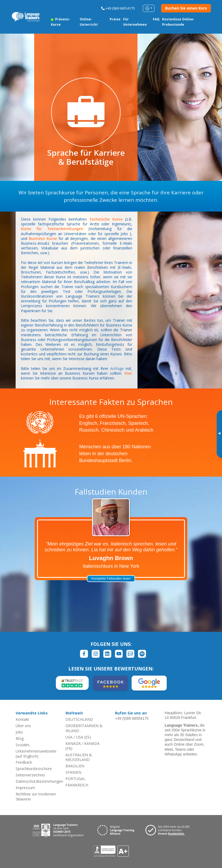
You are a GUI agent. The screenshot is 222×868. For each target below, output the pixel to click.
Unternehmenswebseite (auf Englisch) (36, 754)
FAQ (156, 19)
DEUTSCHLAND (79, 719)
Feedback (24, 762)
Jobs (19, 732)
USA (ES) (83, 737)
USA (69, 737)
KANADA (73, 743)
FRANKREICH (77, 785)
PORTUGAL (75, 779)
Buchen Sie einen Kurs (186, 8)
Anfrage (117, 368)
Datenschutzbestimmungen (39, 781)
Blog (20, 738)
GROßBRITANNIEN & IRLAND (84, 728)
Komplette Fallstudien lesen (111, 579)
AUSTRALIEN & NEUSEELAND (79, 757)
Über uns (23, 726)
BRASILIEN (75, 766)
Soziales (23, 745)
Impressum (25, 788)
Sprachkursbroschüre (34, 769)
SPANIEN (73, 772)
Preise (115, 19)
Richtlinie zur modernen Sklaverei (36, 797)
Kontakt (22, 719)
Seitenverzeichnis (30, 775)
